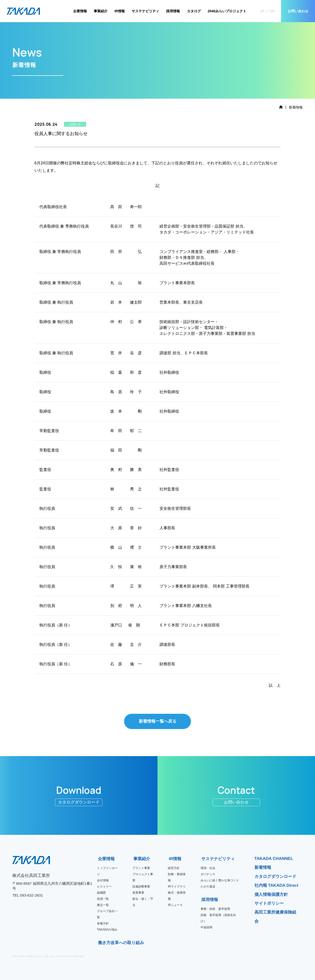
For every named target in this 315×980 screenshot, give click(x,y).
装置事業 (138, 893)
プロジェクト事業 (143, 877)
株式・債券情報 (177, 896)
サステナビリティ (145, 11)
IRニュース (175, 905)
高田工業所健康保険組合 (275, 917)
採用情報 (173, 11)
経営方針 (174, 868)
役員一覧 (103, 899)
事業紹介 (101, 11)
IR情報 (120, 11)
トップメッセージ (107, 871)
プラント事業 (141, 868)
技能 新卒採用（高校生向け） (218, 918)
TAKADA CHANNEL (274, 859)
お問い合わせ (298, 11)
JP (262, 11)
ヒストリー (104, 887)
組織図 (101, 893)
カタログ (194, 11)
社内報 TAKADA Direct (276, 885)
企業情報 (80, 11)
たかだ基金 (208, 887)
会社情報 (103, 880)
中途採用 (206, 927)
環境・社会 (208, 868)
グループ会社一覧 (107, 914)
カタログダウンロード (275, 877)
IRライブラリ (177, 887)
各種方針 (103, 923)
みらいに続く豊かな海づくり (220, 880)
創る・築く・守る (143, 902)
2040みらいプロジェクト (227, 11)
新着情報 (263, 867)
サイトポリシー (269, 903)
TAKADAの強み (107, 930)
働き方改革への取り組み (100, 943)
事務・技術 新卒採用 (215, 909)
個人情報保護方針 (271, 894)
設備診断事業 (141, 887)
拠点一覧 (103, 905)
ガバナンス (208, 874)
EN (272, 11)
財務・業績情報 (177, 877)
